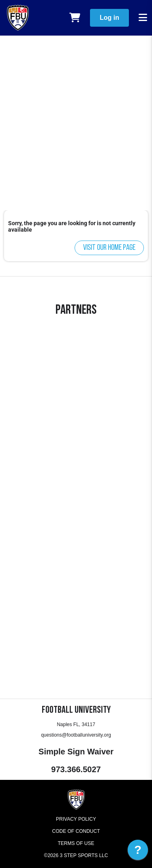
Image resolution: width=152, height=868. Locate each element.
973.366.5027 (76, 769)
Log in (109, 18)
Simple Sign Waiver (76, 752)
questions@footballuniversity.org (76, 735)
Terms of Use (76, 843)
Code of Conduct (76, 831)
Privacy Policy (76, 819)
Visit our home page (109, 248)
